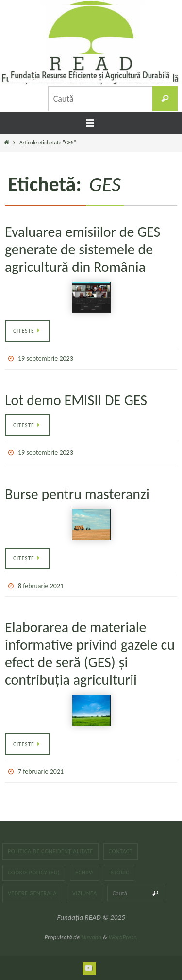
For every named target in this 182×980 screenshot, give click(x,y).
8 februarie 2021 (41, 586)
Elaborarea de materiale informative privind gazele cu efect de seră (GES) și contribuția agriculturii (90, 653)
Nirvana (91, 937)
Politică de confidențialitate (50, 851)
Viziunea (85, 893)
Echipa (84, 873)
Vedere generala (32, 893)
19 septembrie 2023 (46, 359)
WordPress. (123, 937)
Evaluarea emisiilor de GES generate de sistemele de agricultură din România (83, 249)
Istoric (119, 873)
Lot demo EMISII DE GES (76, 400)
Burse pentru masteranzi (77, 494)
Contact (121, 851)
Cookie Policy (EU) (34, 873)
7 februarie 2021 (41, 772)
